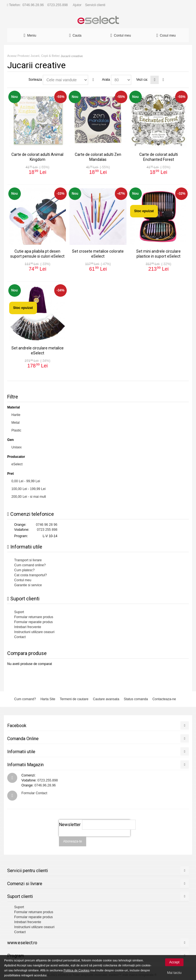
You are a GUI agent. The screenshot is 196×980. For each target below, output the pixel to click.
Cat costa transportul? (30, 575)
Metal (15, 423)
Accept (174, 962)
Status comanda (136, 699)
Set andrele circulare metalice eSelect (38, 350)
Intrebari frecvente (28, 627)
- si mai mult (29, 497)
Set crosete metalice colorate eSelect (98, 254)
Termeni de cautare (74, 699)
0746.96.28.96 (33, 5)
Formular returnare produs (34, 617)
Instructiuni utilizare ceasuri (34, 632)
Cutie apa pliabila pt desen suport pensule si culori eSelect (37, 254)
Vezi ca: (142, 80)
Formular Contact (34, 793)
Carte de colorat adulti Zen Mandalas (98, 157)
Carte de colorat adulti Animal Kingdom (37, 157)
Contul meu (23, 580)
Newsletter (70, 825)
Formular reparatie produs (34, 622)
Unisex (17, 447)
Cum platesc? (24, 570)
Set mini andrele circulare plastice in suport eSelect (158, 254)
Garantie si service (28, 585)
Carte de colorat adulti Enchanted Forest (159, 157)
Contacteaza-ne (164, 699)
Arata (106, 80)
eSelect (17, 464)
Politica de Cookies (76, 970)
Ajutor (77, 5)
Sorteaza (35, 80)
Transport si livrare (28, 560)
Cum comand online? (30, 565)
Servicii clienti (95, 5)
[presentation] (95, 839)
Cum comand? (25, 699)
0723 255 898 (47, 530)
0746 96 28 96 (47, 525)
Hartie (16, 415)
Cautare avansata (106, 699)
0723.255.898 (57, 5)
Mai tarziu (174, 973)
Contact (20, 637)
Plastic (16, 430)
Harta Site (48, 699)
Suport (19, 612)
